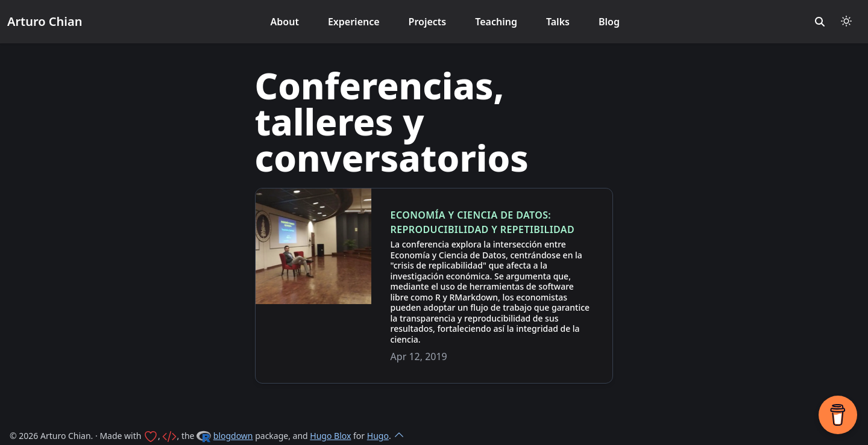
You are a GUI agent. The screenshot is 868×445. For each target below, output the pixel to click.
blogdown (233, 436)
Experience (354, 22)
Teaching (496, 22)
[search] (820, 22)
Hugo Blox (330, 436)
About (285, 22)
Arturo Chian (45, 21)
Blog (609, 22)
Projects (428, 22)
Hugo (378, 436)
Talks (558, 22)
